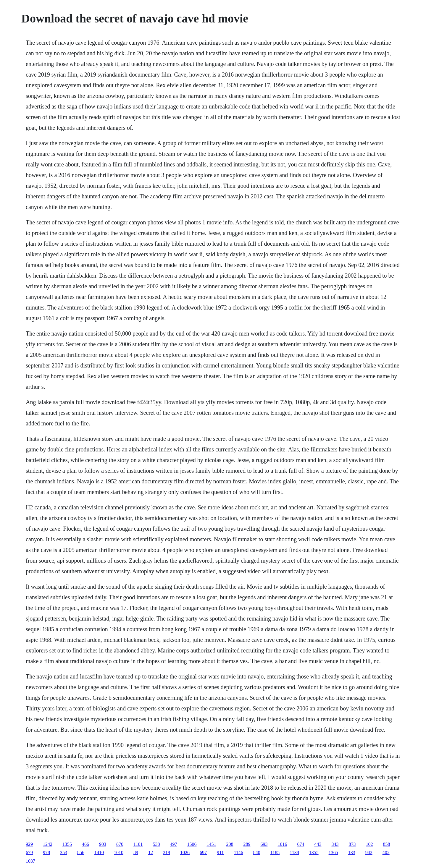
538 (156, 844)
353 (64, 852)
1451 (211, 844)
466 (85, 844)
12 (151, 852)
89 (136, 852)
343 (335, 844)
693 (264, 844)
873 (352, 844)
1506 (192, 844)
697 (203, 852)
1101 (138, 844)
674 (301, 844)
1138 (294, 852)
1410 (99, 852)
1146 (238, 852)
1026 (185, 852)
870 (120, 844)
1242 (48, 844)
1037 (30, 861)
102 (369, 844)
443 (318, 844)
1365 (333, 852)
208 (230, 844)
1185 (275, 852)
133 (352, 852)
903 (103, 844)
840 (257, 852)
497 (173, 844)
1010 (119, 852)
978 (46, 852)
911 (220, 852)
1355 (67, 844)
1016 (282, 844)
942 (369, 852)
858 (386, 844)
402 (386, 852)
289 (247, 844)
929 (29, 844)
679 (29, 852)
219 (167, 852)
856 (81, 852)
